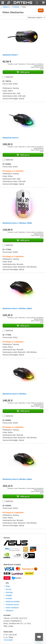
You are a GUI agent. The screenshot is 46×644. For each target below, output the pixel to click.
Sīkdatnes (10, 611)
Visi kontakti (8, 640)
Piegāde (9, 595)
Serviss (9, 589)
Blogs (8, 586)
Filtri (41, 10)
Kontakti (9, 598)
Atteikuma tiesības (13, 602)
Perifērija (16, 7)
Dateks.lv (6, 7)
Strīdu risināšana (12, 608)
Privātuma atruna (12, 605)
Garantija (9, 592)
